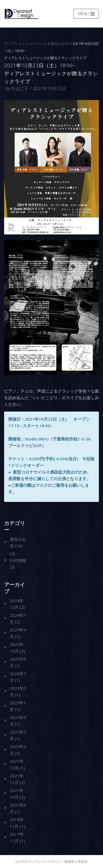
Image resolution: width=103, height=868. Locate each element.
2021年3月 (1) (18, 808)
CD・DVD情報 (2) (18, 560)
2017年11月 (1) (17, 837)
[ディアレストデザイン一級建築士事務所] (21, 14)
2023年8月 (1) (18, 662)
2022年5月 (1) (18, 735)
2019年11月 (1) (17, 823)
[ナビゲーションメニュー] (86, 14)
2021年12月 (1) (17, 764)
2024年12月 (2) (17, 604)
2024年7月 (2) (18, 618)
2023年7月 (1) (18, 677)
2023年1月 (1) (18, 706)
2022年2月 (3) (18, 750)
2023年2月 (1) (18, 691)
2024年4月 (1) (18, 633)
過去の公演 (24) (18, 542)
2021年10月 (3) (17, 794)
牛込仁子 (20, 88)
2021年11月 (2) (17, 779)
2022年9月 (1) (18, 721)
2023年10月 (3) (17, 648)
